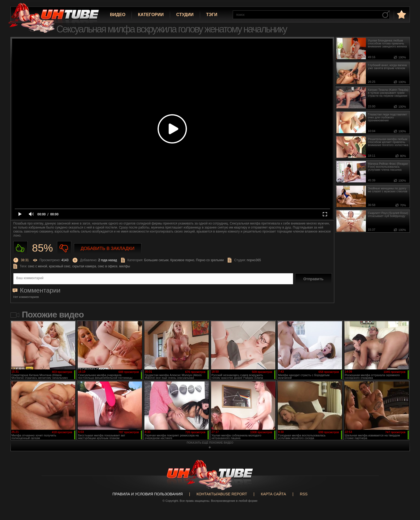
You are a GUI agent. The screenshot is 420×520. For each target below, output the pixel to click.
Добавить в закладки (108, 248)
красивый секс (60, 266)
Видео (118, 15)
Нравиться (20, 248)
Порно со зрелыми (210, 260)
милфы (125, 266)
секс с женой (38, 266)
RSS (304, 494)
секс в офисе (108, 266)
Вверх (408, 489)
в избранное (401, 14)
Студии (185, 15)
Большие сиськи (156, 260)
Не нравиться (64, 248)
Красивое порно (182, 260)
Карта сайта (273, 494)
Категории (151, 15)
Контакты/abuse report (222, 494)
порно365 (254, 260)
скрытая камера (84, 266)
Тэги (212, 15)
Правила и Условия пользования (148, 494)
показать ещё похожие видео (210, 443)
